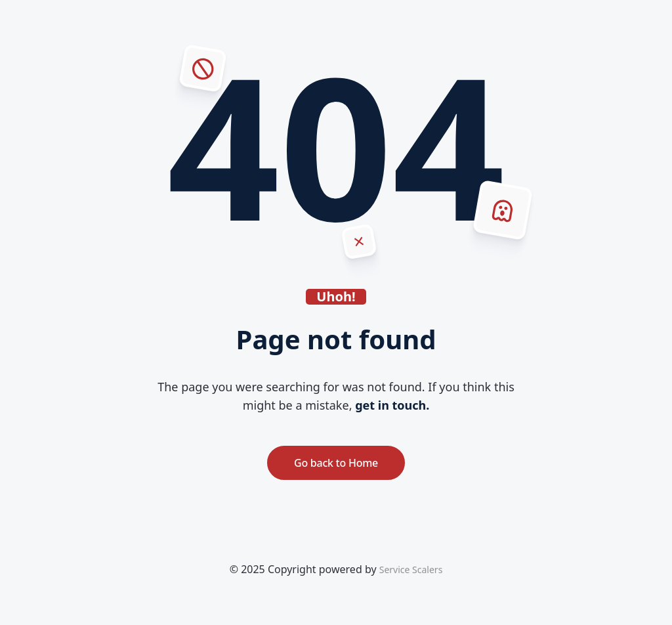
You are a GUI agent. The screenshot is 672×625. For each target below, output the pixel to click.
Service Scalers (411, 570)
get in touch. (392, 405)
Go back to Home (336, 463)
